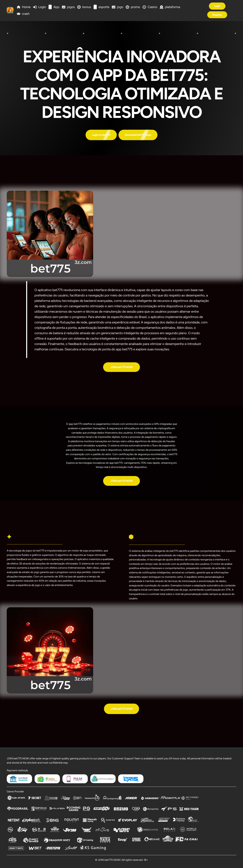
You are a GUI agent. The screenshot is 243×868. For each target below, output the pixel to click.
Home (26, 7)
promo (135, 7)
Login (42, 7)
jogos (71, 7)
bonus (87, 7)
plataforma (172, 7)
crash (26, 14)
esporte (104, 7)
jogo (120, 7)
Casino (152, 7)
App (56, 7)
